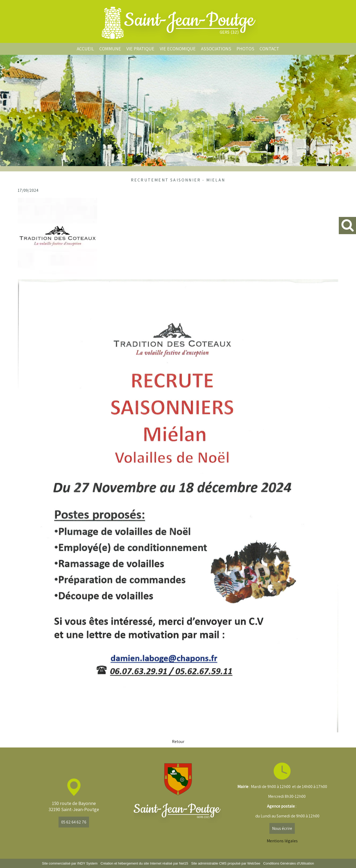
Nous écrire (282, 828)
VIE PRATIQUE (140, 49)
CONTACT (269, 49)
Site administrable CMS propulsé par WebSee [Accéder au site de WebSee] (226, 863)
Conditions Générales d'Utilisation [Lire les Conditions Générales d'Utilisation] (289, 863)
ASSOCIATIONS (216, 49)
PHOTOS (245, 49)
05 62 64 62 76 (74, 822)
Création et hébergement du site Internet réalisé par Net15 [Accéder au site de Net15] (144, 863)
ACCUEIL (85, 49)
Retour (178, 742)
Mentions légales (282, 841)
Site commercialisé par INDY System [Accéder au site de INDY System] (70, 863)
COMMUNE (110, 49)
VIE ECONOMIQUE (178, 49)
